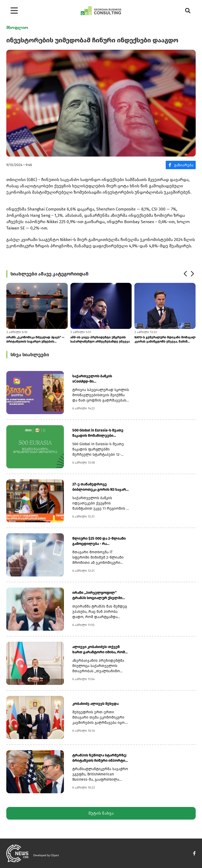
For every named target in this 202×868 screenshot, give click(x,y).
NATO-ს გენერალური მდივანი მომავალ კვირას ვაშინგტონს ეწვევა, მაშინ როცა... (165, 340)
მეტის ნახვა (101, 813)
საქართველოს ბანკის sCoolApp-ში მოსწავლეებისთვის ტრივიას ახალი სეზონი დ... (99, 379)
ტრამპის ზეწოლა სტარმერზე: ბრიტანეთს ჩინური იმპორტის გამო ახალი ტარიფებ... (100, 758)
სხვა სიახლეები (30, 355)
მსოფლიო (17, 27)
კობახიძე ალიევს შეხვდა (95, 704)
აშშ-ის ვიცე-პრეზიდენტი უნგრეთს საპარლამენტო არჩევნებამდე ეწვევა (100, 339)
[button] (185, 274)
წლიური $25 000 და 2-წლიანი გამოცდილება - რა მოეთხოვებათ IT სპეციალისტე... (99, 541)
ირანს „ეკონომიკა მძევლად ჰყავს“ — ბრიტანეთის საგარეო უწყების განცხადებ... (35, 340)
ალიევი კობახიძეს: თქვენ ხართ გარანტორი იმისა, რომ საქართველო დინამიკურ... (99, 650)
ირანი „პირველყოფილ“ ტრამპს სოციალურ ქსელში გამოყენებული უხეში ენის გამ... (101, 596)
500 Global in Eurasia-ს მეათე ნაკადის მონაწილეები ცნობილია (98, 433)
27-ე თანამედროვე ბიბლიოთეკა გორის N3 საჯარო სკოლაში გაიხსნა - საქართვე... (101, 487)
